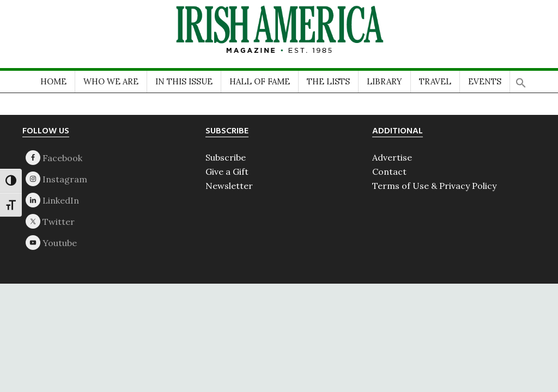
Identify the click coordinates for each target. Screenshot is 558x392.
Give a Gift (227, 171)
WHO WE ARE (111, 81)
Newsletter (229, 186)
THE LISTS (328, 81)
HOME (53, 81)
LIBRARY (384, 81)
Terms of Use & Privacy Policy (434, 186)
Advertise (392, 157)
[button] (521, 79)
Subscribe (226, 157)
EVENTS (485, 81)
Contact (389, 171)
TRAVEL (435, 81)
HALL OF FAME (260, 81)
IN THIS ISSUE (184, 81)
